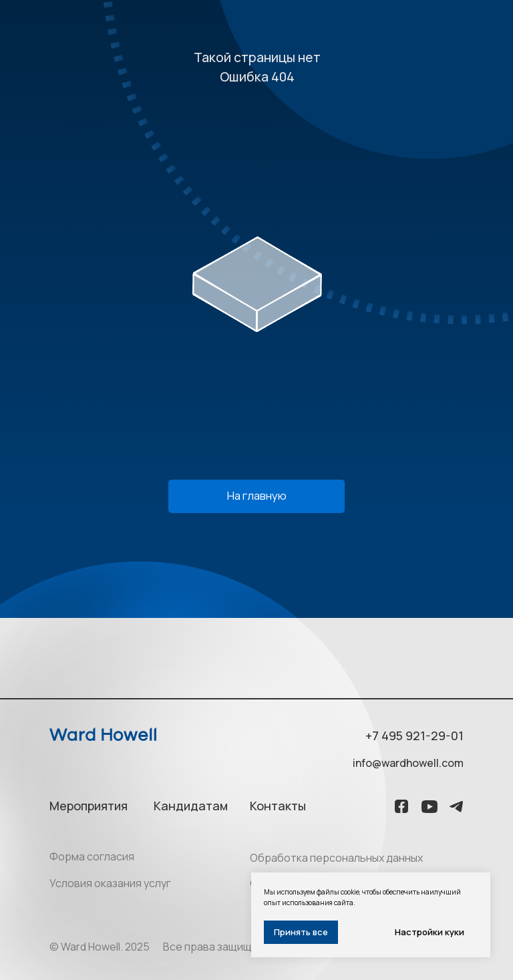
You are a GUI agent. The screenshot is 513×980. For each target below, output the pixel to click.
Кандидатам (191, 806)
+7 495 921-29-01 (414, 736)
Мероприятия (89, 806)
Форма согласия (92, 856)
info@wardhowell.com (408, 763)
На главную (257, 495)
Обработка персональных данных (336, 858)
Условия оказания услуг (110, 883)
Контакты (278, 806)
